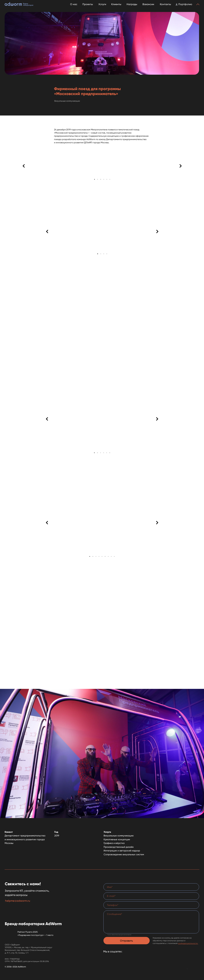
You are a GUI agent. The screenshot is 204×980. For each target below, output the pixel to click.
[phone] (151, 905)
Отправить (126, 941)
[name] (151, 887)
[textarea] (151, 922)
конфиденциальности (188, 943)
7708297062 (15, 959)
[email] (151, 896)
